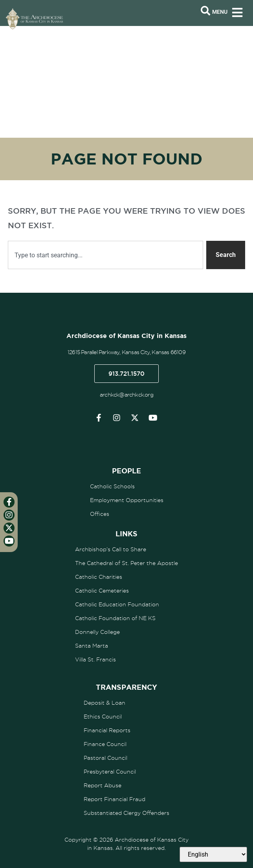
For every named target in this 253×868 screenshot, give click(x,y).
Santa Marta (92, 646)
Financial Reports (107, 730)
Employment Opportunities (127, 500)
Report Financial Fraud (115, 799)
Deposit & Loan (104, 703)
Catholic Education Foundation (117, 604)
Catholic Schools (112, 486)
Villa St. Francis (95, 659)
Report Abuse (103, 785)
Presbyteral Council (110, 772)
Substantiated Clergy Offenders (126, 813)
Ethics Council (103, 717)
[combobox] (105, 255)
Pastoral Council (105, 758)
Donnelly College (97, 632)
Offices (100, 514)
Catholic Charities (99, 577)
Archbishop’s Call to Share (111, 549)
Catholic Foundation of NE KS (115, 618)
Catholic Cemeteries (102, 591)
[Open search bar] (205, 11)
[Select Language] (213, 854)
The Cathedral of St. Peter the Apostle (126, 563)
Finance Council (105, 744)
